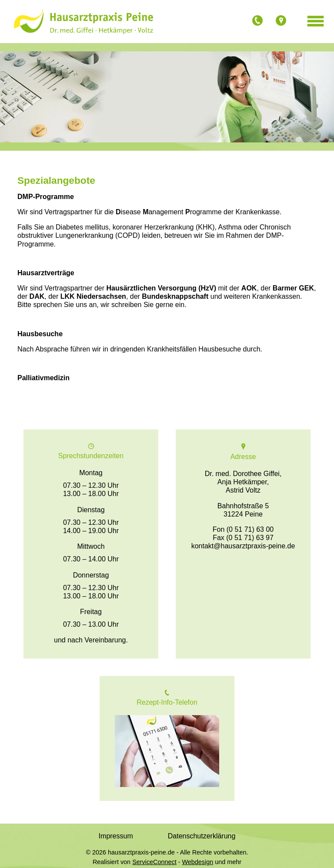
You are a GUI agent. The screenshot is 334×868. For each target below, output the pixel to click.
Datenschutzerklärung (202, 836)
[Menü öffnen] (316, 22)
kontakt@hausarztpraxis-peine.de (243, 546)
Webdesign (198, 862)
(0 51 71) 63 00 (250, 529)
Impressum (116, 836)
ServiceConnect (154, 862)
